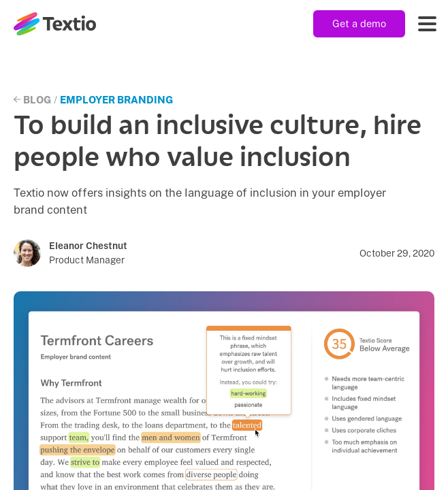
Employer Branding (116, 100)
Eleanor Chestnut (88, 246)
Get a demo (359, 23)
